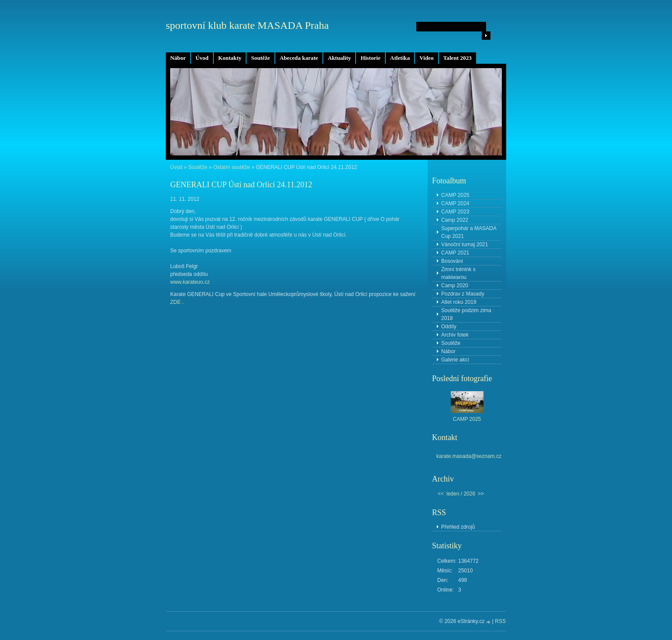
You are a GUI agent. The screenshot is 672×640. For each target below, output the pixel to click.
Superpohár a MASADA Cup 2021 (469, 232)
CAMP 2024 (455, 203)
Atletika (400, 58)
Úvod (202, 58)
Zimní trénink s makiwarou (458, 273)
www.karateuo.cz (190, 282)
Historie (370, 58)
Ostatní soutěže (232, 167)
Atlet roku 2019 (459, 302)
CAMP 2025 (455, 195)
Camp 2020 (455, 286)
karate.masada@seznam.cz (469, 456)
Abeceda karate (299, 58)
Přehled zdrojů (458, 527)
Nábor (178, 58)
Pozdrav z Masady (463, 294)
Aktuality (339, 58)
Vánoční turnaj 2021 (465, 244)
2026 (469, 494)
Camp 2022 (455, 220)
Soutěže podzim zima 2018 (466, 314)
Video (426, 58)
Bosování (452, 261)
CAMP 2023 (455, 212)
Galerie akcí (455, 360)
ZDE (175, 302)
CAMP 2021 (455, 253)
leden (453, 494)
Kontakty (230, 58)
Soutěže (260, 58)
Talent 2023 (458, 58)
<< (441, 494)
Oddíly (449, 327)
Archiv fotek (455, 335)
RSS (500, 621)
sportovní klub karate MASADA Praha (247, 25)
